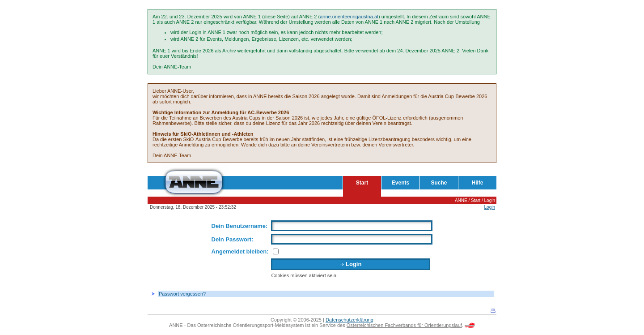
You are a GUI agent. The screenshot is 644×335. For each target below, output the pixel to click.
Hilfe (477, 183)
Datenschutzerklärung (350, 320)
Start (362, 183)
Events (400, 183)
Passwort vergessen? (182, 294)
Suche (439, 183)
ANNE (461, 200)
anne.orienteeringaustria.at (349, 17)
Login (490, 200)
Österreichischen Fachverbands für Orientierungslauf (404, 325)
